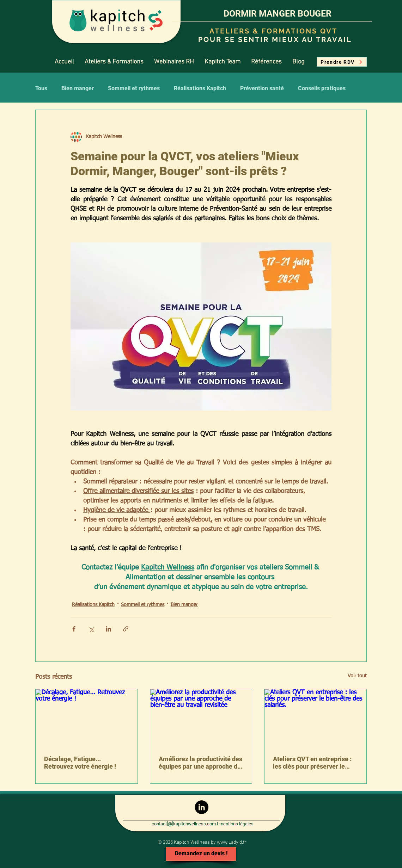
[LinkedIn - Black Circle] (202, 807)
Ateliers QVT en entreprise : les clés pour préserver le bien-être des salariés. (312, 763)
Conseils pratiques (322, 88)
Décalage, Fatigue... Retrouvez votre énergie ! (80, 763)
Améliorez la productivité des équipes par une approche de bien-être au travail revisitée (200, 763)
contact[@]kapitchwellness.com (184, 824)
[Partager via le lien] (126, 629)
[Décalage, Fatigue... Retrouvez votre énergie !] (87, 718)
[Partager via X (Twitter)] (91, 629)
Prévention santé (262, 88)
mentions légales (236, 824)
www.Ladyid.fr (232, 842)
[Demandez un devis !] (201, 854)
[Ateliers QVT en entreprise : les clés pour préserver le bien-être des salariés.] (315, 718)
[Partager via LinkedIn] (108, 629)
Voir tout (357, 676)
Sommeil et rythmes (134, 88)
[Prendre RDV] (342, 62)
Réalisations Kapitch (200, 88)
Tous (41, 88)
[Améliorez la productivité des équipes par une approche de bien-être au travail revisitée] (201, 718)
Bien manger (78, 88)
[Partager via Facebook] (74, 629)
